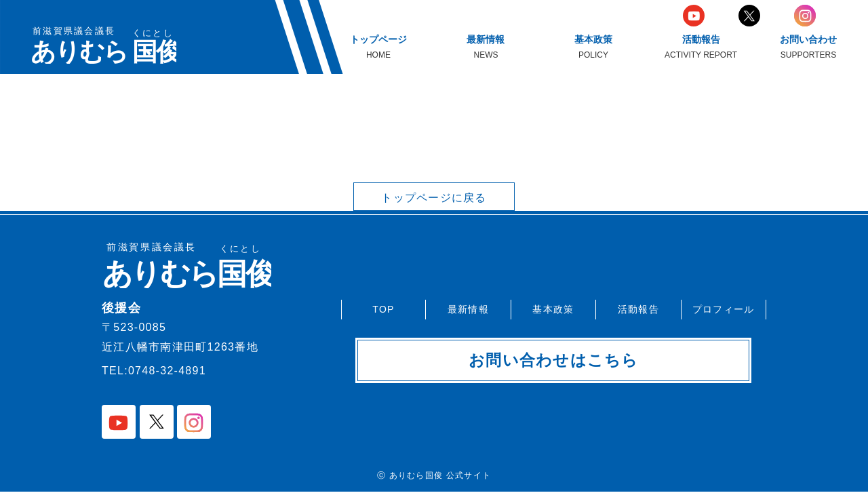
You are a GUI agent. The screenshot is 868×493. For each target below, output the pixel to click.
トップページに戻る (434, 198)
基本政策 (553, 309)
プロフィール (724, 309)
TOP (383, 309)
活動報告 (638, 309)
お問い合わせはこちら (554, 361)
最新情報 (468, 309)
